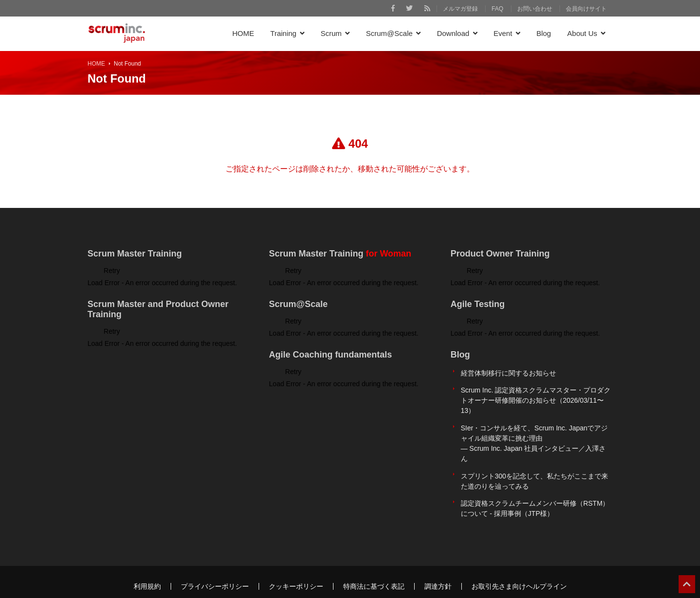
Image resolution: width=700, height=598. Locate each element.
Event (503, 33)
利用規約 (147, 567)
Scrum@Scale (389, 33)
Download (453, 33)
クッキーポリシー (296, 567)
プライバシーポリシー (215, 567)
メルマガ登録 (460, 9)
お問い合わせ (535, 9)
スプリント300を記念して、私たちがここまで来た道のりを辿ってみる (534, 468)
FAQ (497, 9)
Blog (543, 33)
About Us (582, 33)
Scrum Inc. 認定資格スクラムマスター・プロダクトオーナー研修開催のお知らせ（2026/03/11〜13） (536, 395)
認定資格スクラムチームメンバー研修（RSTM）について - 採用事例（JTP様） (535, 492)
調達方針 (438, 567)
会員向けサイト (586, 9)
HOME (243, 33)
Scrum (331, 33)
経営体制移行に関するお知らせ (508, 371)
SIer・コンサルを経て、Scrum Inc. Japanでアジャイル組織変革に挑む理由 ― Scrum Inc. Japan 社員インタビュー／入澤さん (534, 434)
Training (283, 33)
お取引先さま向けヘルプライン (519, 567)
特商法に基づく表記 (374, 567)
